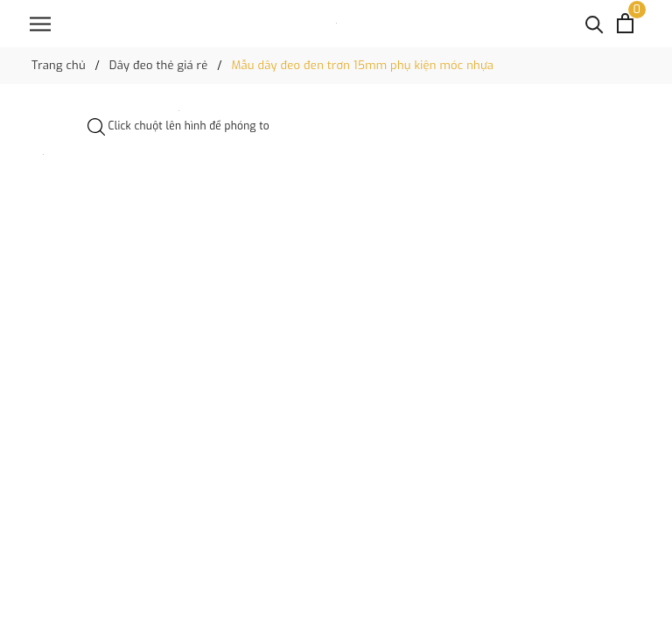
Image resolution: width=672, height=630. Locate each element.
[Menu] (40, 24)
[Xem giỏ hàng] (625, 23)
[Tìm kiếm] (595, 23)
